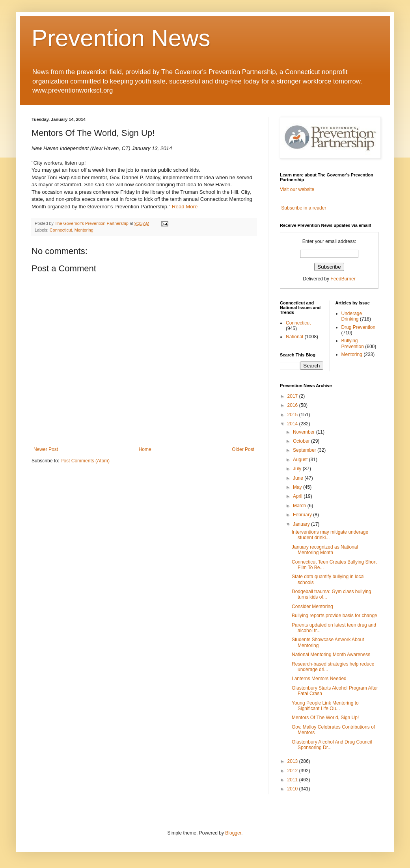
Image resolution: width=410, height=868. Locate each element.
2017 (293, 396)
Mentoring (84, 230)
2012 (293, 771)
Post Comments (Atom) (85, 461)
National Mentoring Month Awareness (331, 655)
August (301, 460)
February (303, 515)
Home (145, 449)
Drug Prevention (359, 327)
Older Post (243, 449)
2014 (293, 424)
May (298, 487)
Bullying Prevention (353, 343)
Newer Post (46, 449)
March (300, 506)
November (305, 432)
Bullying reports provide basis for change (335, 616)
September (305, 450)
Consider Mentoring (312, 606)
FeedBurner (343, 279)
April (298, 496)
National (294, 337)
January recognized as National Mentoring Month (325, 550)
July (298, 469)
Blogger (233, 833)
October (302, 441)
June (299, 478)
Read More (185, 207)
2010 (293, 789)
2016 (293, 405)
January (302, 524)
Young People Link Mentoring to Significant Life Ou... (325, 706)
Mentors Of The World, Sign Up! (325, 718)
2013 (293, 761)
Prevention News (121, 38)
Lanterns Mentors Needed (319, 679)
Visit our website (297, 189)
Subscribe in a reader (304, 208)
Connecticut (61, 230)
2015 (293, 415)
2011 (293, 780)
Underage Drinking (352, 316)
